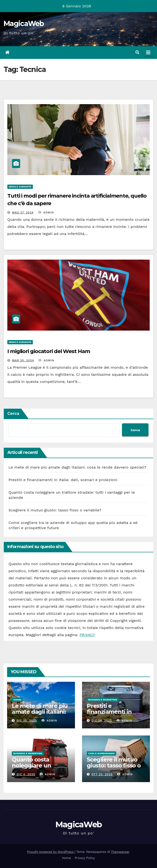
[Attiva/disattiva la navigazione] (148, 53)
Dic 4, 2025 (26, 774)
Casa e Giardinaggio (101, 753)
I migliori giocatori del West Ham (49, 351)
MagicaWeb (24, 24)
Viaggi (17, 700)
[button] (137, 52)
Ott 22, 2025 (102, 774)
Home (67, 858)
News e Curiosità (20, 187)
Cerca (13, 413)
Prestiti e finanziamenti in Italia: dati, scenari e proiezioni (63, 480)
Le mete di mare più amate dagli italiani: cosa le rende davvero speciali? (77, 467)
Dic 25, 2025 (27, 721)
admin (46, 213)
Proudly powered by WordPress (51, 852)
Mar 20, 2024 (23, 360)
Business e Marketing (103, 700)
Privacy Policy (85, 858)
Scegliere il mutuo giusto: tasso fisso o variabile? (55, 510)
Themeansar (120, 852)
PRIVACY (87, 635)
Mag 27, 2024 (23, 213)
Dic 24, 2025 (102, 721)
